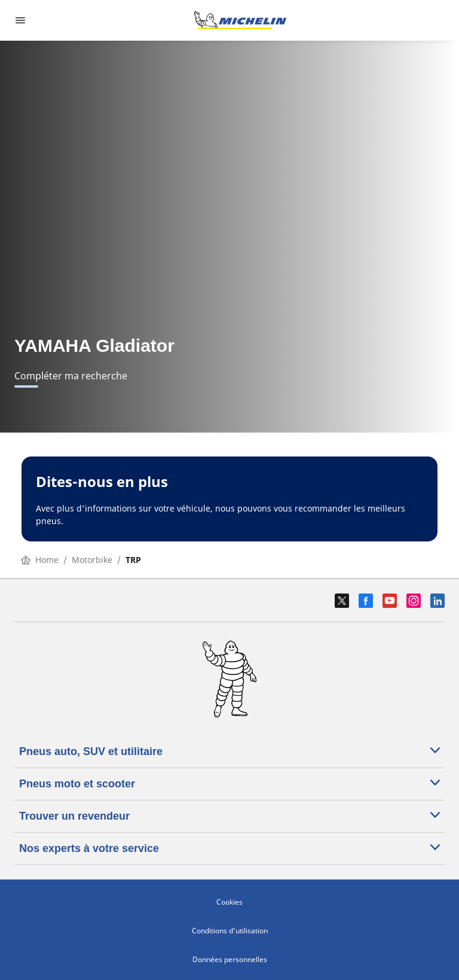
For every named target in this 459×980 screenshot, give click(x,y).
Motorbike (92, 560)
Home (40, 560)
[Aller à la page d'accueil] (240, 20)
